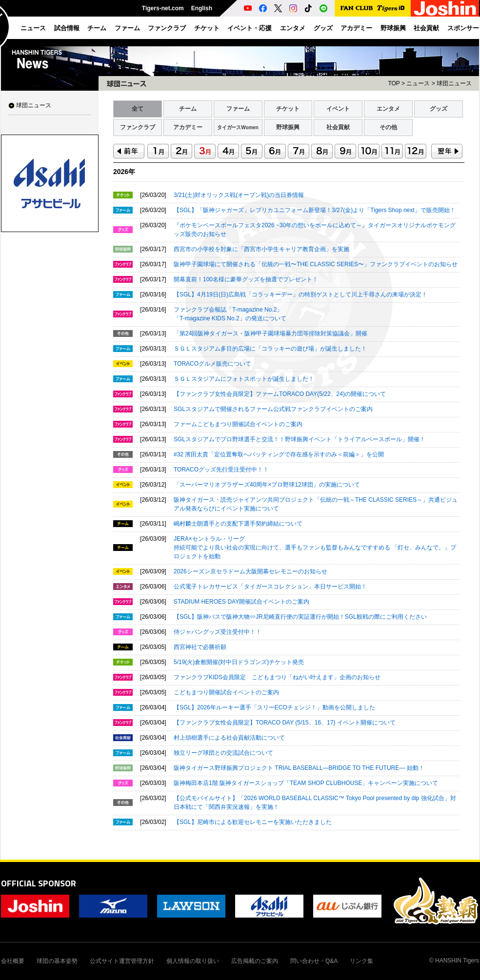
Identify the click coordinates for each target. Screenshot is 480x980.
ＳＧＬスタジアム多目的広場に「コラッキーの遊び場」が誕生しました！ (270, 349)
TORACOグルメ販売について (212, 364)
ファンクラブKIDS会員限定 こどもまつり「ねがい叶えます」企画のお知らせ (277, 677)
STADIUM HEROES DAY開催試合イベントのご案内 (241, 602)
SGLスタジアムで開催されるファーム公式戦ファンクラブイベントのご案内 (273, 409)
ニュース (418, 83)
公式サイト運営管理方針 (122, 961)
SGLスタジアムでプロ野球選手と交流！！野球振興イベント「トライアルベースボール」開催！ (300, 439)
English (202, 8)
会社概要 (13, 961)
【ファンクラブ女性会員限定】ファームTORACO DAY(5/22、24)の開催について (280, 394)
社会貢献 (338, 127)
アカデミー (188, 127)
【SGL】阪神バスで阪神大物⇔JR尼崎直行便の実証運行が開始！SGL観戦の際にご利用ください (300, 617)
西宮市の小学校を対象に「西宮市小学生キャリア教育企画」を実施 (261, 249)
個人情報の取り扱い (193, 961)
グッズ (439, 109)
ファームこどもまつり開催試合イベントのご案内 (238, 424)
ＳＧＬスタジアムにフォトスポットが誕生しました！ (244, 379)
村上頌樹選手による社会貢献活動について (229, 738)
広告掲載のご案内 (255, 961)
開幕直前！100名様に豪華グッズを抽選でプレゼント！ (246, 279)
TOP (394, 83)
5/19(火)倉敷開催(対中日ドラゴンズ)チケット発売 (239, 662)
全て (138, 109)
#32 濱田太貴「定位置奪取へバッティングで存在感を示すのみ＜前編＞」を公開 (279, 454)
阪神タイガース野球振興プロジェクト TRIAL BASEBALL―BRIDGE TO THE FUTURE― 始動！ (299, 768)
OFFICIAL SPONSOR (39, 883)
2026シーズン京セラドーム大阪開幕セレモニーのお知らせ (250, 571)
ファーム (238, 109)
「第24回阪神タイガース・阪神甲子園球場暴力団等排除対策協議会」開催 (270, 333)
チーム (188, 109)
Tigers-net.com (163, 8)
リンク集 (361, 961)
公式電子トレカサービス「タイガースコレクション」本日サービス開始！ (270, 587)
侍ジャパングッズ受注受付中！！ (218, 632)
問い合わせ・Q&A (314, 961)
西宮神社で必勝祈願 (200, 647)
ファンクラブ (138, 127)
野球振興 (288, 127)
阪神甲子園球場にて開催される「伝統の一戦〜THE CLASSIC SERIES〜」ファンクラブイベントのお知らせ (316, 264)
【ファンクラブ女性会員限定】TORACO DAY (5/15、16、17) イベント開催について (285, 723)
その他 (388, 127)
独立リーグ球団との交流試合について (223, 753)
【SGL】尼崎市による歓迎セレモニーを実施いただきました (253, 822)
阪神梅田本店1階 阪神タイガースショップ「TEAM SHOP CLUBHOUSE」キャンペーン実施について (306, 783)
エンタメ (388, 109)
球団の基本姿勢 (57, 961)
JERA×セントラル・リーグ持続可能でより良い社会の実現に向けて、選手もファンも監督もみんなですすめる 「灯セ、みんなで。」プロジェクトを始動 (315, 548)
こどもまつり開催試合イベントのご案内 (226, 692)
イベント (338, 109)
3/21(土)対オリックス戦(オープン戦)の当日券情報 (239, 195)
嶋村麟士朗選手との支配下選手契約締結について (238, 524)
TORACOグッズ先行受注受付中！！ (221, 470)
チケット (288, 109)
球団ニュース (34, 105)
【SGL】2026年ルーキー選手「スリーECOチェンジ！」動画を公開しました (274, 707)
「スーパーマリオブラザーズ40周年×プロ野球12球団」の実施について (267, 485)
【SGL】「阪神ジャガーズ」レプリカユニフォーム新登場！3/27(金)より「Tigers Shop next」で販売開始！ (315, 210)
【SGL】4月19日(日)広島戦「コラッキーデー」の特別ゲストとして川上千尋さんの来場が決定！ (300, 294)
